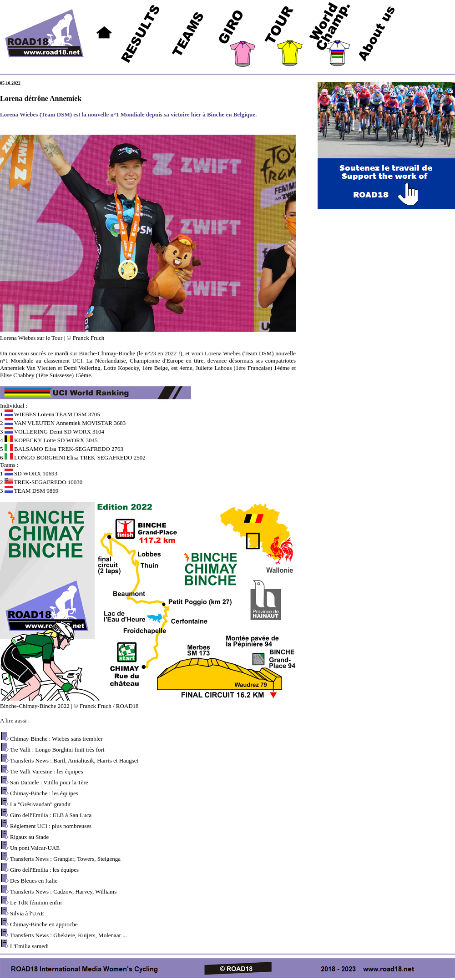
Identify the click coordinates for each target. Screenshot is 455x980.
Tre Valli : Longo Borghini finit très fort (57, 750)
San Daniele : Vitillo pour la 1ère (49, 782)
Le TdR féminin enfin (36, 902)
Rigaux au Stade (29, 837)
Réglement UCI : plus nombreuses (51, 826)
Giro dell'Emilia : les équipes (44, 870)
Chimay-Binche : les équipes (44, 793)
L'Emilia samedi (29, 946)
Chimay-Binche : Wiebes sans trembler (56, 739)
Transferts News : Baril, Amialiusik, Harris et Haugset (74, 760)
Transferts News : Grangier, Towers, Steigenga (65, 859)
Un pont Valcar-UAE (35, 848)
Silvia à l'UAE (27, 913)
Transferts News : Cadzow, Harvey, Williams (63, 892)
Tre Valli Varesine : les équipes (46, 771)
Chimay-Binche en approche (44, 924)
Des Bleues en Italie (34, 881)
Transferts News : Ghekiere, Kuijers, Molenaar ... (68, 935)
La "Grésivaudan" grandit (40, 804)
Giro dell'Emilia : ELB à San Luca (51, 815)
